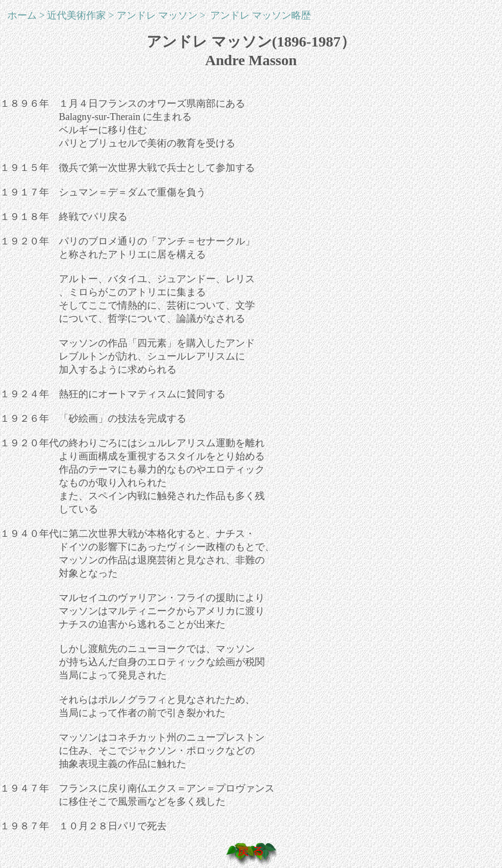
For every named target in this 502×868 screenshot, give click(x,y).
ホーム (22, 15)
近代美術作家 (76, 15)
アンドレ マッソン (157, 15)
